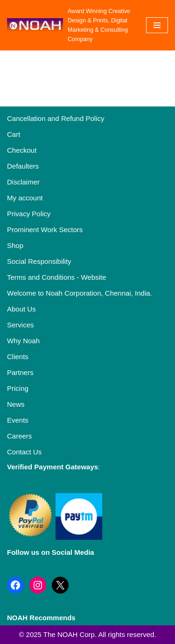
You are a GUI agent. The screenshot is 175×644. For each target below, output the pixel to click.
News (16, 404)
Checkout (22, 150)
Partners (20, 372)
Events (18, 420)
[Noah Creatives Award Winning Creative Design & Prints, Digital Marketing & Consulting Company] (70, 25)
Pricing (18, 388)
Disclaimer (23, 182)
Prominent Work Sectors (45, 230)
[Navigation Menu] (157, 25)
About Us (21, 309)
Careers (19, 436)
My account (25, 198)
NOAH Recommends (41, 618)
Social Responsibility (39, 261)
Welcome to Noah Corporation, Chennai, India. (80, 293)
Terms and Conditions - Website (56, 277)
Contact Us (24, 452)
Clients (18, 357)
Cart (14, 134)
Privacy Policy (29, 214)
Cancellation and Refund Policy (56, 118)
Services (21, 325)
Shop (15, 245)
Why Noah (23, 341)
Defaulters (23, 166)
